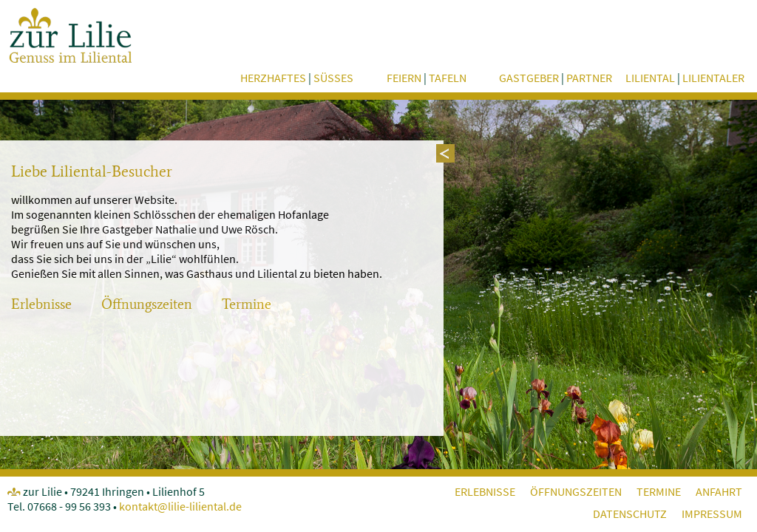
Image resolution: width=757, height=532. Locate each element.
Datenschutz (630, 514)
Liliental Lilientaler (685, 78)
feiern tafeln (427, 78)
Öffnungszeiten (147, 304)
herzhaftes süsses (297, 78)
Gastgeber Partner (556, 78)
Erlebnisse (41, 304)
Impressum (712, 514)
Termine (247, 304)
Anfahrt (719, 491)
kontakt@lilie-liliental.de (180, 506)
